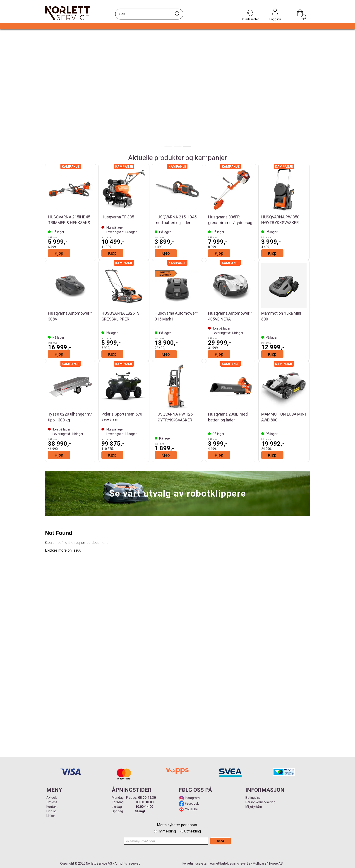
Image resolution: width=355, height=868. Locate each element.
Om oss (52, 802)
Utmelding (193, 831)
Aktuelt (52, 798)
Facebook (192, 803)
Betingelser (254, 798)
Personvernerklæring (260, 802)
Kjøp (59, 253)
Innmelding (167, 831)
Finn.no (52, 811)
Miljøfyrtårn (254, 807)
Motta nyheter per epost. (177, 825)
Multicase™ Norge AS (268, 863)
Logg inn (275, 13)
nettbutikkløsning (227, 863)
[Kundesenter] (250, 13)
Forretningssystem (196, 863)
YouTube (191, 809)
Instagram (192, 798)
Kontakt (52, 807)
